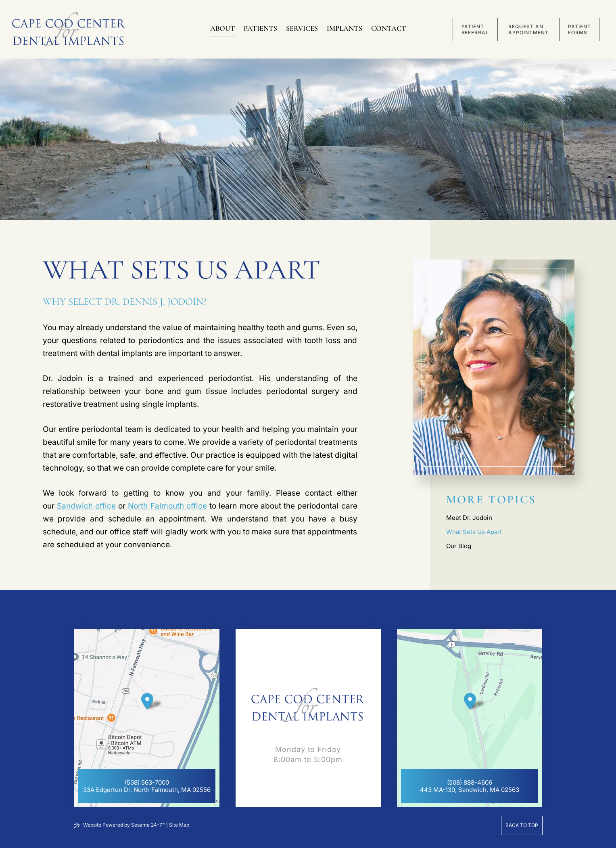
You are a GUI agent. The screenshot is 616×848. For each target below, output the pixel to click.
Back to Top (522, 825)
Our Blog (459, 546)
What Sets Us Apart (474, 532)
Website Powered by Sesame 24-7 (119, 825)
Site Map (179, 825)
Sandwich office (86, 506)
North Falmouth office (167, 506)
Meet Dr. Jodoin (469, 518)
